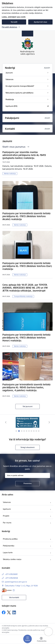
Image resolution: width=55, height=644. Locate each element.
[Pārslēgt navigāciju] (27, 639)
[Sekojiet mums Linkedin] (14, 612)
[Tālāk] (49, 422)
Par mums (7, 523)
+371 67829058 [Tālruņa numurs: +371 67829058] (11, 578)
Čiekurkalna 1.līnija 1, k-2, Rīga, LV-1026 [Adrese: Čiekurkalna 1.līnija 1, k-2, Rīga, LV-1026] (21, 586)
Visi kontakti (14, 597)
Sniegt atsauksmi (27, 447)
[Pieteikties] (27, 484)
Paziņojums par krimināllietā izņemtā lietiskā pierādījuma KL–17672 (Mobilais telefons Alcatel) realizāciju (26, 216)
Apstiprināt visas (40, 22)
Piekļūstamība (9, 546)
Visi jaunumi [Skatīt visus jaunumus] (27, 406)
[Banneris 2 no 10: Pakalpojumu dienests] (27, 422)
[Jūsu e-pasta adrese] (27, 475)
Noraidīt (14, 22)
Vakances (7, 502)
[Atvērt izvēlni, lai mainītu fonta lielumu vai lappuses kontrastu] (41, 640)
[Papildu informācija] (14, 590)
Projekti (6, 516)
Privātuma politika (10, 539)
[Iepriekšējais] (6, 422)
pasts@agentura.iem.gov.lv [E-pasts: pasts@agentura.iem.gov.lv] (16, 582)
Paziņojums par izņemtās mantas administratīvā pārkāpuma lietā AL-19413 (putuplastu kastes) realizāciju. (24, 155)
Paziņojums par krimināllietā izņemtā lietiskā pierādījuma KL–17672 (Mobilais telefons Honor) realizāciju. (26, 338)
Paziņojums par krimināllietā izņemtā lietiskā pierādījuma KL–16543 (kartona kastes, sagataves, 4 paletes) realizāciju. (26, 387)
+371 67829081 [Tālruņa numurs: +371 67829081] (11, 574)
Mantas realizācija (10, 173)
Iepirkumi (7, 509)
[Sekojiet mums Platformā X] (9, 612)
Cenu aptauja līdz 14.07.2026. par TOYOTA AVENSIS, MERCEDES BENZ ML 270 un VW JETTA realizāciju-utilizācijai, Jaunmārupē (25, 288)
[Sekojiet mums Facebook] (4, 612)
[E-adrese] (7, 590)
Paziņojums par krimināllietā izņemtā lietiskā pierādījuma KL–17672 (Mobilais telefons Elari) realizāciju (27, 266)
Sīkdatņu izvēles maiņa (12, 559)
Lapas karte (8, 552)
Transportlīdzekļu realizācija (23, 296)
